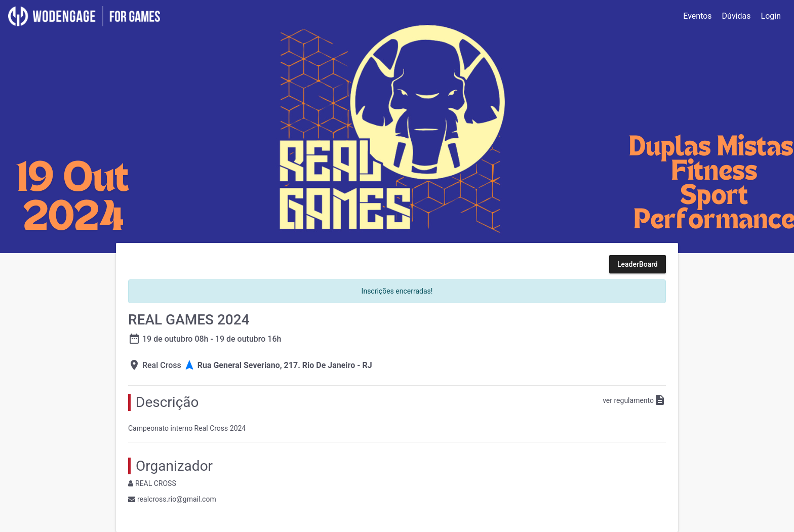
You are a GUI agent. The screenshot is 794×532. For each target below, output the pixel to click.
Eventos (697, 16)
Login (771, 16)
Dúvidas (737, 16)
